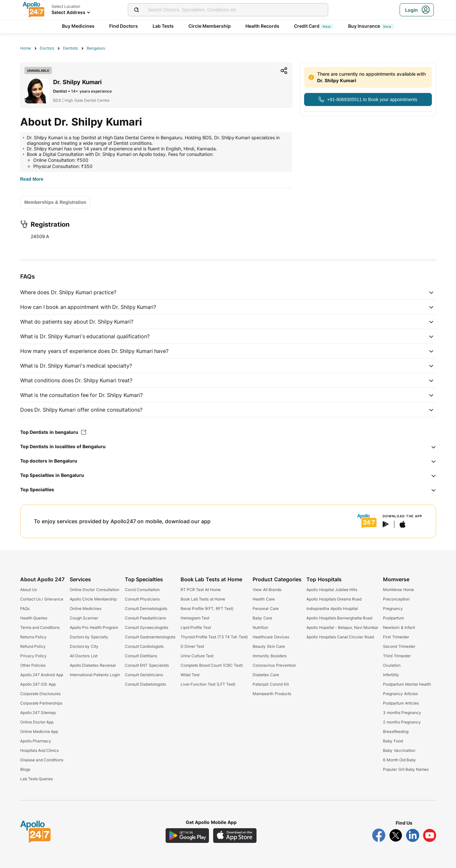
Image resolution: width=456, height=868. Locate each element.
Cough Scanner (84, 618)
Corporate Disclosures (40, 694)
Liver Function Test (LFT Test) (208, 684)
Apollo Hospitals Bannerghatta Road (339, 618)
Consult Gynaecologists (147, 627)
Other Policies (33, 665)
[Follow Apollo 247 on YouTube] (430, 835)
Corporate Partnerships (41, 703)
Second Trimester (399, 646)
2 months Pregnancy (402, 722)
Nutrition (260, 627)
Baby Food (393, 741)
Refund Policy (33, 646)
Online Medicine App (39, 731)
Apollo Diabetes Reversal (93, 665)
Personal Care (265, 609)
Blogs (25, 769)
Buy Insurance (371, 26)
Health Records (263, 26)
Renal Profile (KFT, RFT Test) (207, 609)
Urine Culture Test (197, 656)
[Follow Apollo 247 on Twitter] (396, 835)
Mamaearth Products (272, 694)
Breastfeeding (396, 731)
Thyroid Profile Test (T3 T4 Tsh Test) (214, 637)
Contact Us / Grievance (42, 599)
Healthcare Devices (271, 637)
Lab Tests (163, 26)
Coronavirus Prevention (274, 665)
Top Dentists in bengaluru (53, 432)
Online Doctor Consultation (95, 590)
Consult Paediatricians (145, 618)
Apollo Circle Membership (93, 599)
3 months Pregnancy (402, 713)
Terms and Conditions (40, 627)
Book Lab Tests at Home (203, 599)
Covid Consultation (142, 590)
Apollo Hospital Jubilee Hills (332, 590)
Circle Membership (210, 26)
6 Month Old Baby (399, 760)
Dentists (70, 48)
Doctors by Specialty (89, 637)
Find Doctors (124, 26)
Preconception (396, 599)
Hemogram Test (195, 618)
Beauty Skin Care (269, 646)
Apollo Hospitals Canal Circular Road (340, 637)
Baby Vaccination (399, 750)
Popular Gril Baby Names (406, 769)
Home (26, 48)
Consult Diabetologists (145, 684)
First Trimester (396, 637)
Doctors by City (84, 646)
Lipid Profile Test (196, 627)
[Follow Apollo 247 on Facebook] (379, 835)
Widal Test (190, 675)
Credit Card (314, 26)
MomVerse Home (398, 590)
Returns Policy (33, 637)
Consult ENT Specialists (147, 665)
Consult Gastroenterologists (150, 637)
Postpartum (393, 618)
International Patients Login (95, 675)
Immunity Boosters (269, 656)
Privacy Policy (33, 656)
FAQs (25, 609)
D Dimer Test (192, 646)
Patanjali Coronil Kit (271, 684)
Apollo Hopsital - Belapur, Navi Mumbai (342, 627)
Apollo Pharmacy (36, 741)
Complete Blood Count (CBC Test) (212, 665)
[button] (228, 292)
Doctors (47, 48)
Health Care (264, 599)
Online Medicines (86, 609)
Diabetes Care (266, 675)
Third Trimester (397, 656)
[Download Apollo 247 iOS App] (235, 836)
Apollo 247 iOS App (38, 684)
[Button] (368, 99)
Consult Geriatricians (144, 675)
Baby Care (262, 618)
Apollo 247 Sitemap (38, 713)
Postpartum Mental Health (407, 684)
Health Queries (34, 618)
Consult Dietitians (141, 656)
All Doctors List (84, 656)
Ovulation (392, 665)
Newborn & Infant (399, 627)
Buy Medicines (78, 26)
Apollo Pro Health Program (94, 627)
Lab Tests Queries (37, 779)
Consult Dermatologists (146, 609)
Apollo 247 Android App (42, 675)
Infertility (391, 675)
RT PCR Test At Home (201, 590)
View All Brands (267, 590)
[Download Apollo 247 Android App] (187, 836)
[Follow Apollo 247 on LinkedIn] (413, 835)
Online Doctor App (37, 722)
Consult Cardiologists (144, 646)
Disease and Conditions (42, 760)
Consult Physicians (142, 599)
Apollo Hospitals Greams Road (334, 599)
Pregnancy (393, 609)
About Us (29, 590)
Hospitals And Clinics (40, 750)
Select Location (66, 6)
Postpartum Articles (401, 703)
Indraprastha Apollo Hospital (332, 609)
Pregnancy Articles (400, 694)
